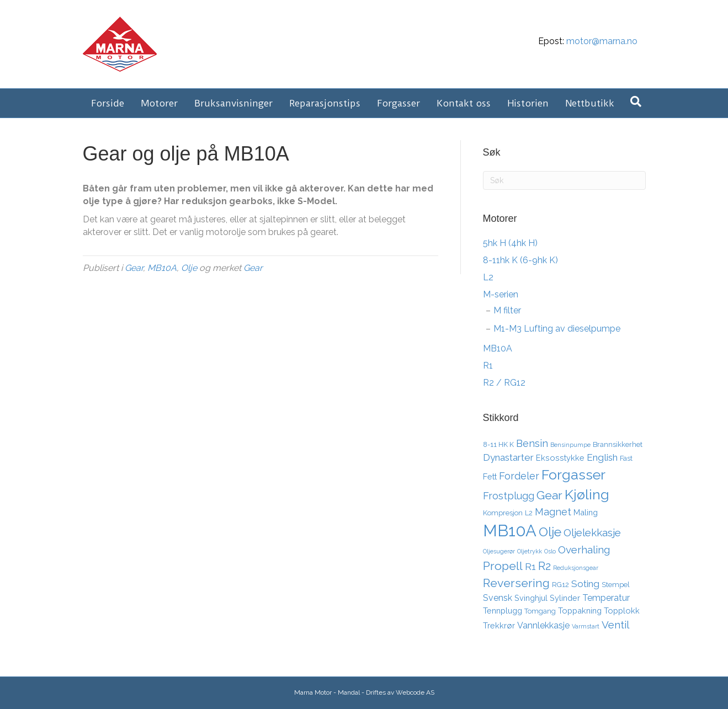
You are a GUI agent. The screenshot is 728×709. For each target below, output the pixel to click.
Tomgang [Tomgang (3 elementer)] (540, 611)
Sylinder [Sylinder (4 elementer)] (565, 598)
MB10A (162, 268)
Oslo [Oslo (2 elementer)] (550, 551)
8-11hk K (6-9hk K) (520, 260)
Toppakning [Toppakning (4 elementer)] (580, 611)
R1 (488, 366)
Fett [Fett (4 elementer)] (490, 476)
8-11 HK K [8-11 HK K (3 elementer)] (498, 444)
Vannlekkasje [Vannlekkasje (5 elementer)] (543, 625)
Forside (108, 103)
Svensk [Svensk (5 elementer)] (498, 598)
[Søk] (636, 102)
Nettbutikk (590, 103)
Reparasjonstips (325, 103)
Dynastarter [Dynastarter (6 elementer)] (508, 457)
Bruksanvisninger (233, 103)
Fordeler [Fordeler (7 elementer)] (519, 476)
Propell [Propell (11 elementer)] (503, 566)
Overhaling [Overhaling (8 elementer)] (584, 550)
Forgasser (398, 103)
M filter (507, 310)
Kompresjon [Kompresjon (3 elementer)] (503, 513)
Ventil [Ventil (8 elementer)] (615, 625)
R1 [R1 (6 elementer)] (530, 567)
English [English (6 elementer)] (602, 457)
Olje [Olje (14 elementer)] (550, 532)
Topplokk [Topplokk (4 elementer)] (622, 611)
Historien (528, 103)
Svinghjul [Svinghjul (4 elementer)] (531, 598)
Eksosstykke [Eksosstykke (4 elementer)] (560, 458)
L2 (488, 277)
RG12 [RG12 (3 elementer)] (560, 585)
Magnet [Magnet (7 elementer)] (553, 512)
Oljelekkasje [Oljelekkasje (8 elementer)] (592, 532)
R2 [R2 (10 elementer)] (544, 566)
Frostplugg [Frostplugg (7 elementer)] (509, 496)
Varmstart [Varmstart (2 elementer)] (586, 626)
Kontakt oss (464, 103)
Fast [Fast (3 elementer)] (626, 458)
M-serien (501, 294)
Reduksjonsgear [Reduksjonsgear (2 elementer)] (576, 568)
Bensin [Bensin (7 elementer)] (532, 443)
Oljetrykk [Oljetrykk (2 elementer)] (530, 551)
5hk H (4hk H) (510, 243)
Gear (134, 268)
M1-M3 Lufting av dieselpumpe (557, 329)
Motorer (159, 103)
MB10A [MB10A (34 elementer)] (510, 531)
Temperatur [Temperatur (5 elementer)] (606, 598)
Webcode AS (415, 692)
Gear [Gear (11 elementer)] (549, 495)
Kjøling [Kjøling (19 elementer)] (587, 494)
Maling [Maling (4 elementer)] (586, 512)
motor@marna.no (602, 41)
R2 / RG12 (504, 383)
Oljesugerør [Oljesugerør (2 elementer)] (499, 551)
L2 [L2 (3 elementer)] (529, 513)
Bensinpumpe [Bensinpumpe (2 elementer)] (570, 445)
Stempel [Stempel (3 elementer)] (616, 585)
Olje (189, 268)
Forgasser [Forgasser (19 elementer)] (573, 475)
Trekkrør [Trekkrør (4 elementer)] (499, 625)
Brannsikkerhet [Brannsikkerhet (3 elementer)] (618, 444)
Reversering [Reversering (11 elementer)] (516, 583)
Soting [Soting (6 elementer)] (585, 584)
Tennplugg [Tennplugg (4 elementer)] (503, 611)
